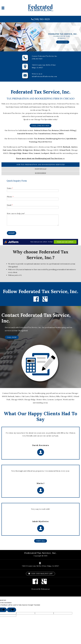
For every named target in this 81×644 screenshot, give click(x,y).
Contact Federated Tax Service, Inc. (36, 318)
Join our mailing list (40, 574)
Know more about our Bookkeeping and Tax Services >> (40, 158)
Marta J (40, 483)
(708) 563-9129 (42, 19)
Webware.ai (45, 589)
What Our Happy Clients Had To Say (41, 416)
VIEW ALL (41, 541)
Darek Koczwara (40, 445)
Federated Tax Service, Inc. (40, 553)
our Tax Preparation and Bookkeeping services (41, 165)
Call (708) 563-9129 (40, 126)
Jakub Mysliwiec (40, 521)
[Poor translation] (11, 610)
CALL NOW (12, 337)
